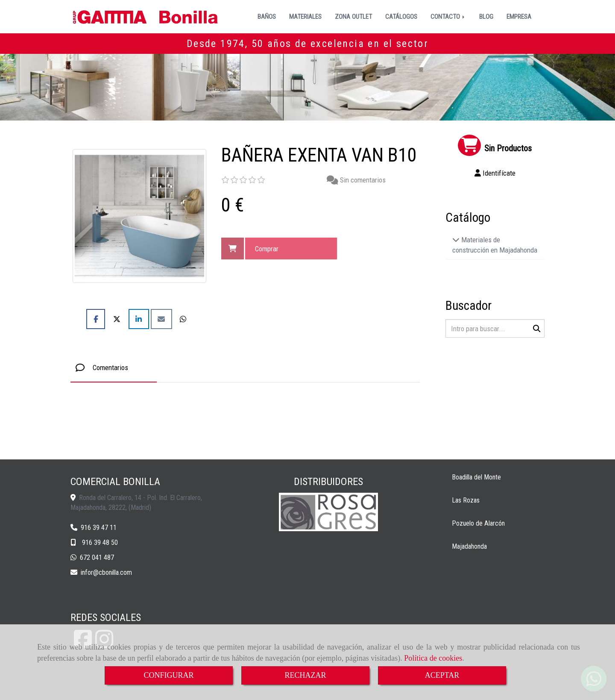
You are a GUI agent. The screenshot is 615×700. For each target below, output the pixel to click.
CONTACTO (448, 17)
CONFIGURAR (168, 675)
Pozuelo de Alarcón (478, 523)
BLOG (486, 17)
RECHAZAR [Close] (305, 675)
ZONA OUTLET (353, 17)
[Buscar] (495, 328)
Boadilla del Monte (476, 477)
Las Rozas (466, 500)
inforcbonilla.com (106, 572)
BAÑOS (267, 17)
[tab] (114, 368)
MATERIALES (305, 17)
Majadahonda (469, 546)
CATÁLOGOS (401, 17)
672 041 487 (97, 557)
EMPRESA (519, 17)
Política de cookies (433, 658)
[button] (495, 173)
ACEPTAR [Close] (442, 675)
